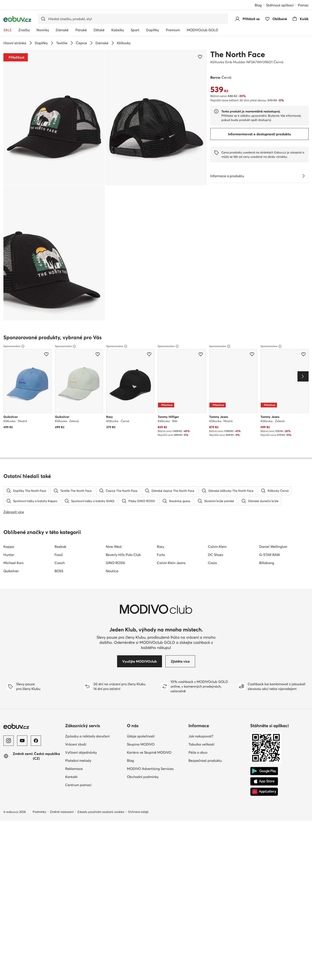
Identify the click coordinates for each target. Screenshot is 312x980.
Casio (212, 439)
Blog (258, 5)
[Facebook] (36, 617)
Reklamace (74, 645)
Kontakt (71, 653)
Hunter (9, 431)
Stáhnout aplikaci (280, 5)
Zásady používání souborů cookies (101, 688)
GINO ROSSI (115, 439)
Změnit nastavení (62, 688)
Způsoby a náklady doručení (87, 613)
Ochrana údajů (138, 688)
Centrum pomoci (78, 662)
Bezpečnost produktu (205, 637)
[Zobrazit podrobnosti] (303, 176)
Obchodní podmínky (143, 653)
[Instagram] (9, 617)
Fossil (59, 431)
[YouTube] (22, 617)
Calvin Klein (217, 423)
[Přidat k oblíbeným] (200, 57)
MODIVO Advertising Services (150, 645)
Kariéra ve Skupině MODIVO (149, 629)
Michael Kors (13, 439)
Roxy (160, 423)
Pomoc (303, 5)
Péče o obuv (198, 629)
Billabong (267, 439)
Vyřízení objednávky (81, 629)
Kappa (9, 423)
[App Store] (264, 658)
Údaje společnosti (141, 613)
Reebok (60, 423)
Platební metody (78, 637)
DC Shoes (216, 431)
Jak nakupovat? (201, 613)
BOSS (59, 448)
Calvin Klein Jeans (171, 439)
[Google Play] (264, 648)
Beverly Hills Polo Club (123, 431)
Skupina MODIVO (141, 621)
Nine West (114, 423)
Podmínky (39, 688)
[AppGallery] (264, 668)
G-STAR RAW (270, 431)
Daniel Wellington (273, 423)
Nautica (112, 448)
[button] (54, 117)
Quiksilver (11, 448)
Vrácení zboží (76, 621)
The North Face (238, 54)
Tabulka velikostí (202, 621)
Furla (161, 431)
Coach (60, 439)
